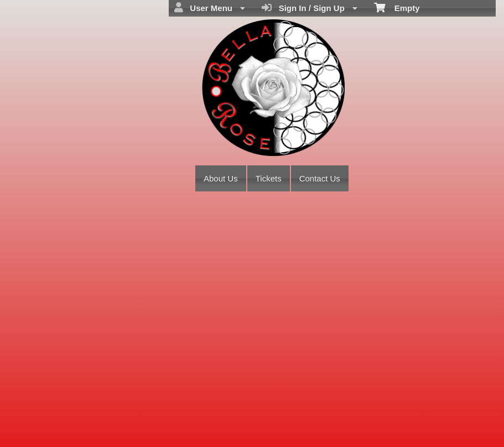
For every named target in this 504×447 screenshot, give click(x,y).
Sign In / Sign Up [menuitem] (310, 8)
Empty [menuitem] (397, 7)
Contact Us (320, 178)
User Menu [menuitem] (210, 8)
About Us (221, 178)
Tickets (269, 178)
